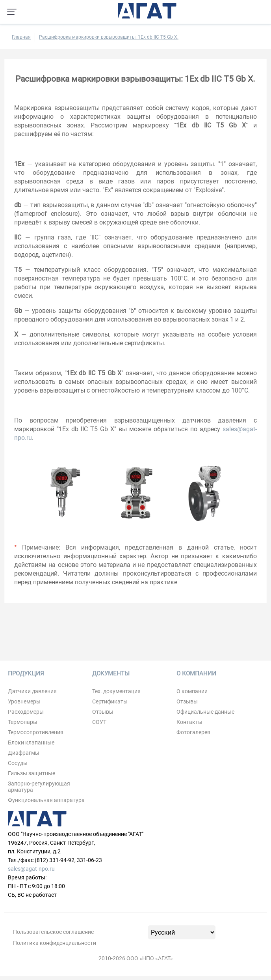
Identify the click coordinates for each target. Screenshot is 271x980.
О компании (192, 691)
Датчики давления (32, 691)
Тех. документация (116, 691)
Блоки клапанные (31, 742)
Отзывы (103, 712)
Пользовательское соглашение (53, 932)
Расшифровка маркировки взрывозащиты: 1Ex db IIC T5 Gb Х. (109, 37)
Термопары (23, 722)
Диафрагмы (24, 753)
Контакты (189, 722)
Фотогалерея (193, 732)
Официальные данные (205, 712)
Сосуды (18, 763)
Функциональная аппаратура (46, 800)
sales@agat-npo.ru (31, 869)
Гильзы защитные (32, 773)
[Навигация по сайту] (12, 12)
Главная (21, 37)
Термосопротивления (36, 732)
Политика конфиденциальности (55, 943)
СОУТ (99, 722)
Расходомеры (26, 712)
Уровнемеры (24, 701)
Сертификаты (110, 701)
